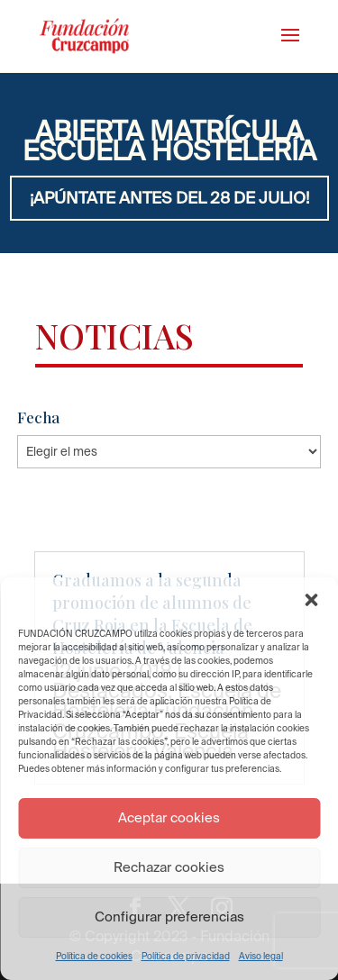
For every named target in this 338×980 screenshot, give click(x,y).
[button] (311, 600)
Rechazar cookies (169, 867)
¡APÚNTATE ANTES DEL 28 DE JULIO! (169, 198)
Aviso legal (261, 956)
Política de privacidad (186, 956)
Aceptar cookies (169, 817)
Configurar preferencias (169, 916)
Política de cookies (94, 956)
